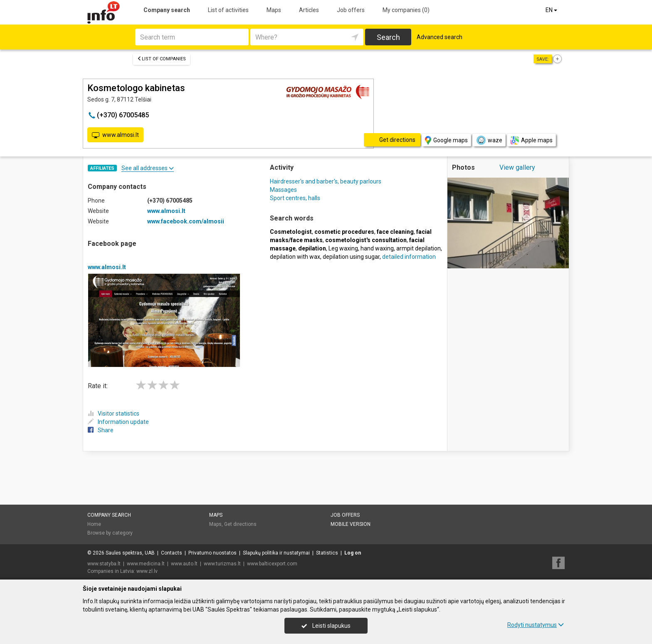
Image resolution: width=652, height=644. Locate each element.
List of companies (162, 59)
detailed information (409, 257)
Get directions (240, 524)
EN (552, 10)
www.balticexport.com (272, 564)
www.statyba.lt (104, 564)
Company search (167, 10)
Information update (118, 422)
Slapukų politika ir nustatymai (276, 553)
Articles (309, 10)
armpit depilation (419, 248)
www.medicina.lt (146, 564)
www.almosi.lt (115, 135)
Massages (283, 190)
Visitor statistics (114, 414)
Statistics (327, 553)
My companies (406, 10)
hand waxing (377, 248)
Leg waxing (343, 248)
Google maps (446, 140)
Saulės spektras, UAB (130, 553)
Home (94, 524)
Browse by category (110, 533)
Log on (353, 553)
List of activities (228, 10)
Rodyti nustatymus (536, 625)
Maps (274, 10)
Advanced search (440, 37)
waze (489, 140)
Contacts (172, 553)
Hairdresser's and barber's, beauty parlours (326, 181)
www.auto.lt (184, 564)
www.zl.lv (147, 571)
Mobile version (351, 524)
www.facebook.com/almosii (186, 221)
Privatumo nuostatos (212, 553)
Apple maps (531, 140)
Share (101, 430)
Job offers (351, 10)
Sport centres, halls (295, 198)
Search (388, 37)
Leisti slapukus (326, 626)
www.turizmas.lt (222, 564)
